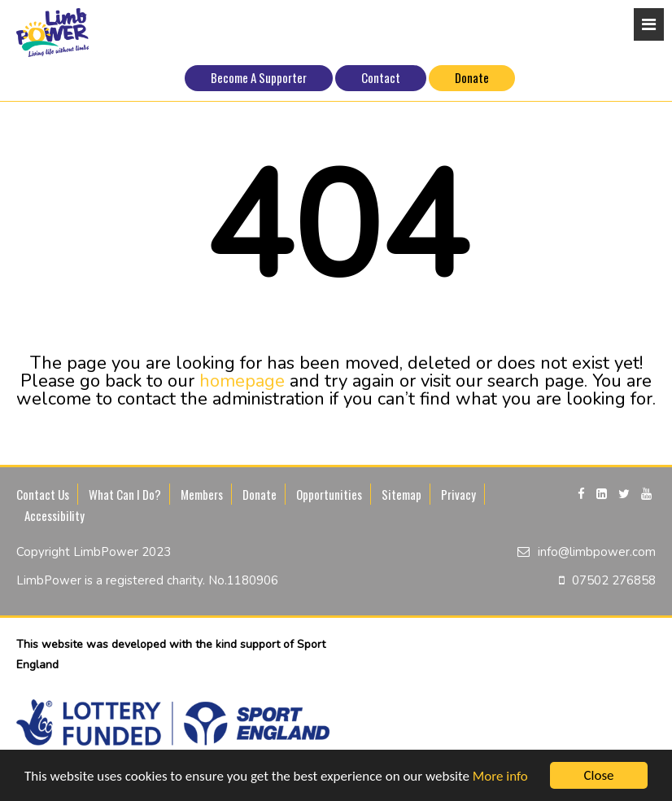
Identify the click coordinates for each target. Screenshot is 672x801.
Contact (381, 77)
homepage (242, 381)
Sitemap (401, 494)
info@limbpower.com (597, 552)
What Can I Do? (125, 494)
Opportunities (329, 494)
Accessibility (55, 515)
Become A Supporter (259, 77)
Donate (472, 77)
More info (500, 776)
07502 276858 (614, 580)
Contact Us (43, 494)
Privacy (458, 494)
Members (202, 494)
